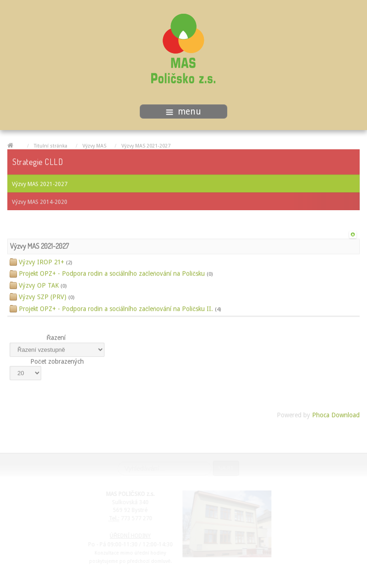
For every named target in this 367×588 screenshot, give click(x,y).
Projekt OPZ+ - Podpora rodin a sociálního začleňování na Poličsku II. (116, 308)
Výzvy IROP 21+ (41, 261)
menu (183, 112)
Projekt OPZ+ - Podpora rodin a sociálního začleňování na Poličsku (112, 273)
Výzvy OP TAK (39, 284)
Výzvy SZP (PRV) (43, 296)
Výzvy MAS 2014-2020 (40, 201)
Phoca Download (336, 414)
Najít (226, 468)
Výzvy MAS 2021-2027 (40, 183)
